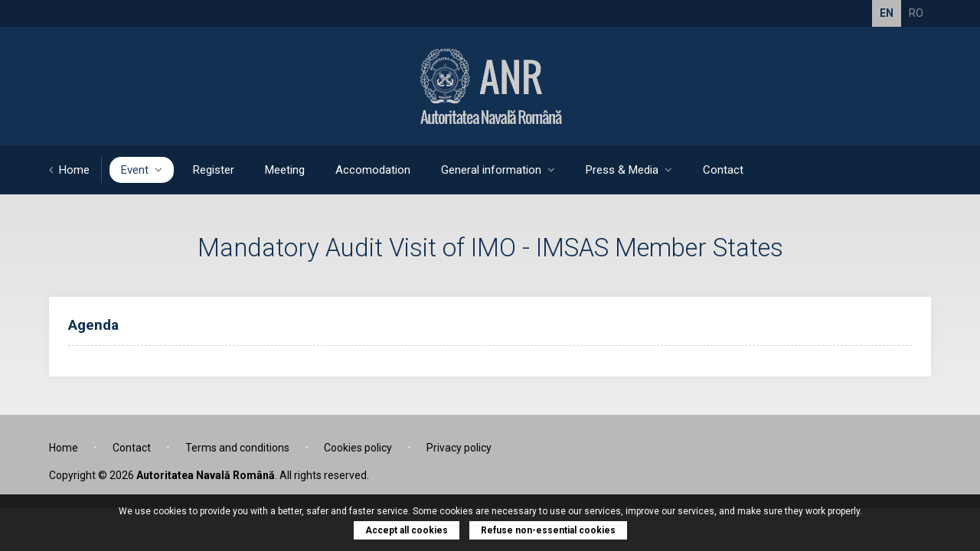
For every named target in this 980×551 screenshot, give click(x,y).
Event (142, 170)
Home (69, 170)
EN (887, 13)
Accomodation (373, 170)
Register (214, 170)
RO (916, 13)
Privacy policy (459, 448)
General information (498, 170)
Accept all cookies (407, 530)
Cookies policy (358, 448)
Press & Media (629, 170)
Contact (723, 170)
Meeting (285, 170)
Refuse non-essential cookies (548, 530)
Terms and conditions (237, 448)
